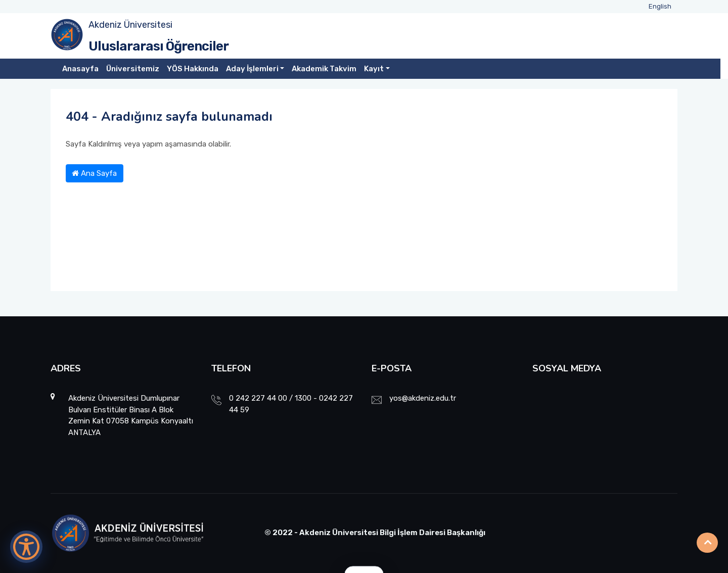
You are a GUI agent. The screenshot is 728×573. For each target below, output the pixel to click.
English (660, 6)
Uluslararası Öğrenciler (158, 46)
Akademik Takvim (324, 69)
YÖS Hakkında (193, 69)
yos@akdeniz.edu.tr (423, 398)
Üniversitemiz (133, 69)
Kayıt (374, 69)
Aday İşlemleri (252, 69)
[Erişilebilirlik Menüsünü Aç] (26, 547)
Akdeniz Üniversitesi (130, 25)
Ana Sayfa (94, 173)
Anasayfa (80, 69)
